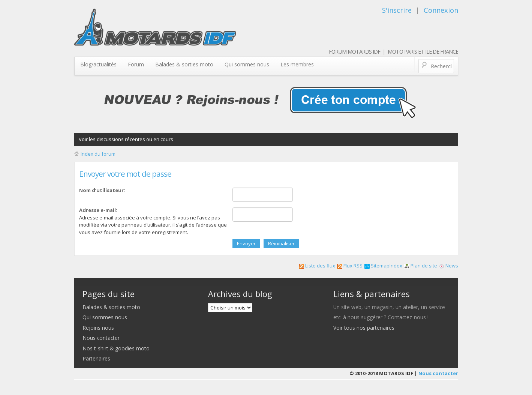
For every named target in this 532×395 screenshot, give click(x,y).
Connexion (441, 10)
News (449, 266)
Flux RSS (350, 266)
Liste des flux (317, 266)
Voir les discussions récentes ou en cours (126, 139)
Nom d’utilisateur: (102, 190)
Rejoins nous (98, 328)
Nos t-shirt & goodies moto (116, 348)
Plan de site (421, 266)
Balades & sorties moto (184, 64)
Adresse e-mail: (98, 210)
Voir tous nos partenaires (364, 328)
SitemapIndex (383, 266)
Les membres (297, 64)
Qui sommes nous (247, 64)
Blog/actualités (98, 64)
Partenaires (96, 358)
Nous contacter (101, 338)
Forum (136, 64)
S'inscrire (397, 10)
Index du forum (98, 154)
